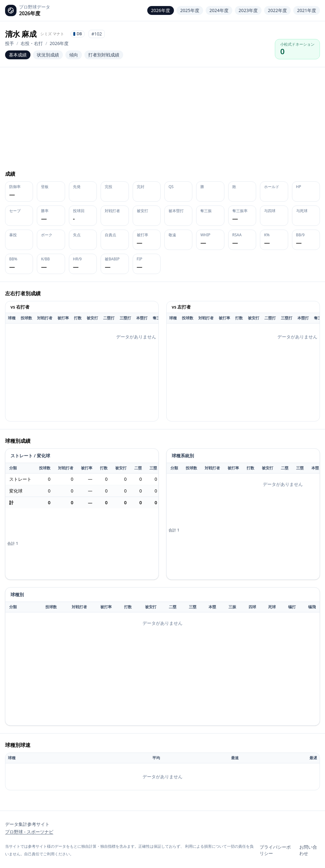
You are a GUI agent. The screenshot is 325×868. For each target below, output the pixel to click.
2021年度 (307, 10)
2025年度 (190, 10)
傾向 (74, 55)
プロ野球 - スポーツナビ (29, 832)
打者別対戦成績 (104, 55)
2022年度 (277, 10)
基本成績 (18, 55)
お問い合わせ (308, 850)
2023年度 (248, 10)
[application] (82, 386)
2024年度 (219, 10)
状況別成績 (48, 55)
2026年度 (161, 10)
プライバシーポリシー (275, 850)
